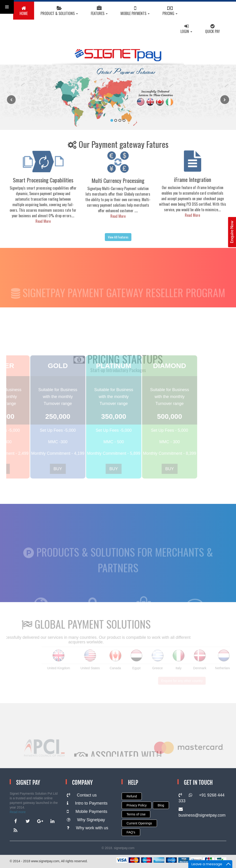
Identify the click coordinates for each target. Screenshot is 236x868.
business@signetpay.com (202, 812)
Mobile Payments (135, 11)
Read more (18, 812)
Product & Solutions (59, 11)
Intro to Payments (87, 803)
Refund (132, 796)
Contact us (82, 795)
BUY (57, 469)
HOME (24, 11)
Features (99, 11)
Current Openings (139, 823)
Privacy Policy (137, 805)
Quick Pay (212, 29)
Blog (161, 805)
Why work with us (88, 828)
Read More (49, 221)
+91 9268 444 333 (202, 798)
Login (186, 29)
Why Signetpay (86, 820)
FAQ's (131, 832)
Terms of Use (136, 814)
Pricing (170, 11)
